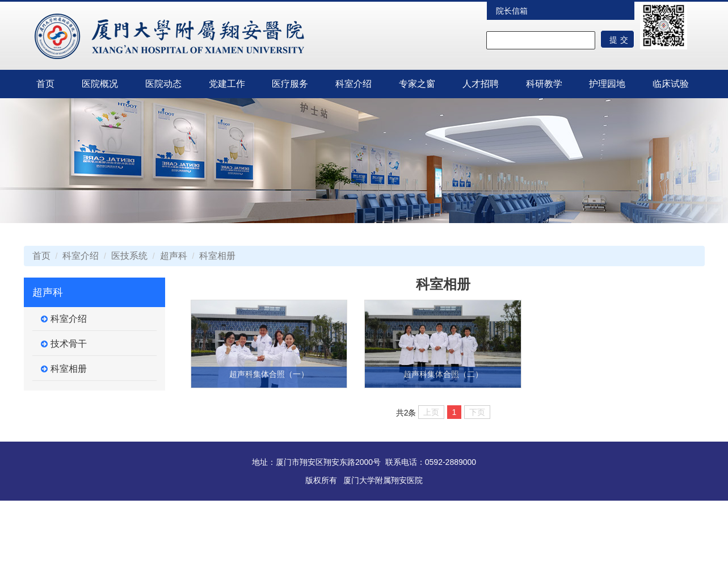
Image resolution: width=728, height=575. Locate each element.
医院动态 (163, 84)
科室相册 (217, 256)
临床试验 (671, 84)
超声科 (174, 256)
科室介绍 (354, 84)
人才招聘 (481, 84)
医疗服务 (290, 84)
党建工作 (227, 84)
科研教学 (544, 84)
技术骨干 (64, 344)
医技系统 (129, 256)
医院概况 (100, 84)
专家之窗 (417, 84)
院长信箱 (512, 11)
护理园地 (607, 84)
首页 (45, 84)
